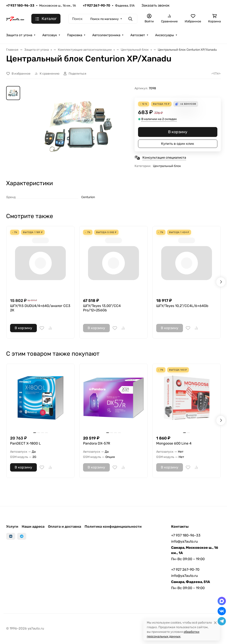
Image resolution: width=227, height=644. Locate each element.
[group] (78, 126)
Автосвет (138, 35)
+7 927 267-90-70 (97, 5)
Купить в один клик (178, 144)
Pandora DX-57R (97, 443)
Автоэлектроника (106, 35)
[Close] (215, 623)
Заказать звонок (156, 5)
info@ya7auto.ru (184, 541)
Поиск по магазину (105, 19)
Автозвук (50, 35)
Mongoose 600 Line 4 (174, 443)
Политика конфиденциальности (113, 527)
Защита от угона (19, 35)
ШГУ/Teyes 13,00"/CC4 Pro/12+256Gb (102, 308)
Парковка (75, 35)
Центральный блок (167, 166)
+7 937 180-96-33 (20, 5)
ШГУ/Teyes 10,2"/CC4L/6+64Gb (182, 306)
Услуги (12, 527)
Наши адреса (33, 527)
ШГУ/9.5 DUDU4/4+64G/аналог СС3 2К (40, 308)
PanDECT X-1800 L (25, 443)
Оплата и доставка (65, 527)
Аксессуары (165, 35)
